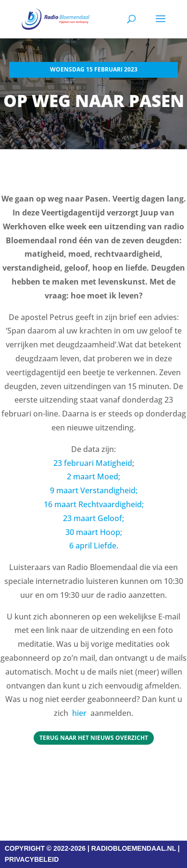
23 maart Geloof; (93, 518)
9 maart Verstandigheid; (94, 490)
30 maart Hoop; (94, 532)
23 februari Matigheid (93, 463)
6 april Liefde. (94, 546)
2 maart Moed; (93, 476)
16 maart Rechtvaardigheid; (94, 504)
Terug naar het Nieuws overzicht (94, 738)
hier (79, 713)
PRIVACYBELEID (32, 859)
